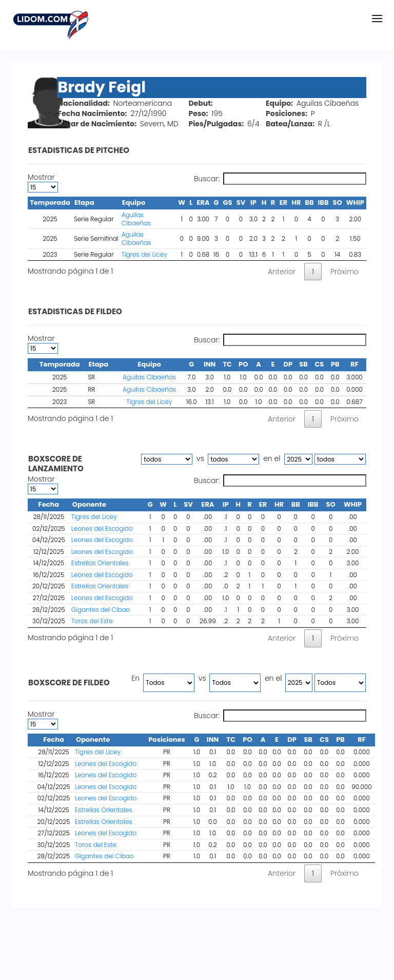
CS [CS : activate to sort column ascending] (324, 739)
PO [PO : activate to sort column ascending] (247, 739)
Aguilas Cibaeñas (136, 219)
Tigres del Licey (144, 254)
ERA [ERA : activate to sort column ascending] (208, 504)
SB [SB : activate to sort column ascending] (308, 739)
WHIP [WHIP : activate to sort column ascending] (353, 504)
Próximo (344, 272)
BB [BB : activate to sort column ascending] (296, 504)
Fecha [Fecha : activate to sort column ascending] (54, 739)
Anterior (282, 272)
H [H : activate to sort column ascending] (238, 504)
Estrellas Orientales (100, 563)
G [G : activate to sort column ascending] (150, 504)
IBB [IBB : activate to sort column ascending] (313, 504)
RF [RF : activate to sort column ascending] (362, 739)
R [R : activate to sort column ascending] (249, 504)
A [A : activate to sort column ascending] (263, 739)
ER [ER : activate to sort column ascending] (263, 504)
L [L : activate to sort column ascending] (175, 504)
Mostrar (43, 182)
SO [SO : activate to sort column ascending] (330, 504)
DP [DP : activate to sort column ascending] (292, 739)
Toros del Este (92, 621)
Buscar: (280, 179)
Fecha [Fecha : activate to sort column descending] (49, 504)
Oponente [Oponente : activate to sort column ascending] (89, 504)
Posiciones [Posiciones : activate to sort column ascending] (167, 739)
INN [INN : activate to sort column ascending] (213, 739)
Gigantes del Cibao (101, 610)
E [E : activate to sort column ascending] (277, 739)
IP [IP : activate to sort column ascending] (226, 504)
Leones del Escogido (102, 529)
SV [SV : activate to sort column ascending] (188, 504)
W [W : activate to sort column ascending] (163, 504)
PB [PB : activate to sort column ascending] (340, 739)
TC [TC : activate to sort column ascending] (231, 739)
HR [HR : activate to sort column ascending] (279, 504)
